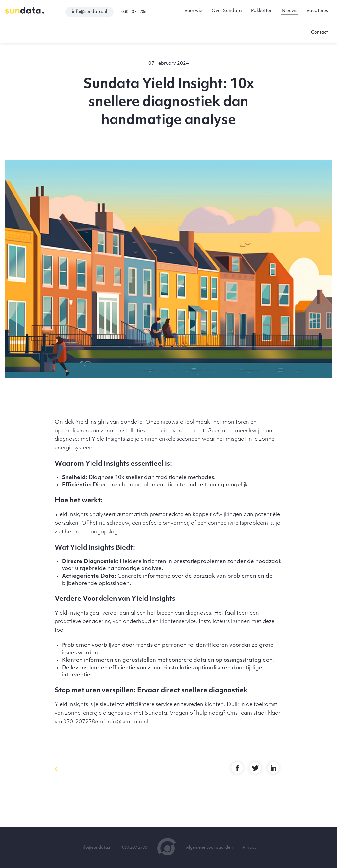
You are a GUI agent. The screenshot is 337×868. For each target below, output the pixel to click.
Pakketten (262, 11)
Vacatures (317, 11)
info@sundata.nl (90, 12)
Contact (320, 32)
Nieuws (289, 11)
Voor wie (193, 11)
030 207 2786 (134, 12)
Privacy (250, 848)
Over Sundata (227, 11)
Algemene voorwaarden (209, 848)
